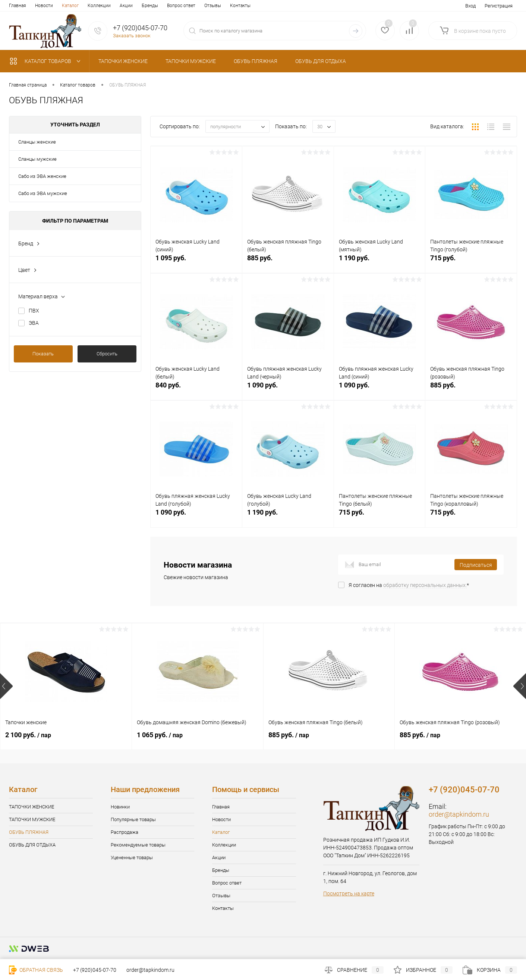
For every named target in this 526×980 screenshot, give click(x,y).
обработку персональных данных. (425, 585)
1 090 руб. (288, 389)
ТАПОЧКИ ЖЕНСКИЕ (32, 807)
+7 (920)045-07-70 (95, 970)
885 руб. (288, 262)
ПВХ (34, 311)
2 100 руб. (28, 735)
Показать (43, 354)
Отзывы (213, 6)
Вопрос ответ (181, 6)
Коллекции (99, 6)
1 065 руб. (160, 735)
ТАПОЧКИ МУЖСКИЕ (32, 819)
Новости (44, 6)
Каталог (70, 6)
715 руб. (471, 262)
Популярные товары (133, 819)
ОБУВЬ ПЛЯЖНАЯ (29, 832)
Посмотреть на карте (349, 893)
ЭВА (34, 323)
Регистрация (499, 6)
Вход (470, 6)
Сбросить (107, 354)
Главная (18, 6)
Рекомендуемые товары (138, 845)
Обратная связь (36, 970)
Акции (126, 6)
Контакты (240, 6)
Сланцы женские (37, 142)
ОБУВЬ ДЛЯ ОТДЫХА (32, 845)
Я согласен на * (409, 585)
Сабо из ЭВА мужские (43, 193)
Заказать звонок (132, 36)
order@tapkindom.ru (459, 814)
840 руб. (196, 389)
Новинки (120, 807)
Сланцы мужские (37, 159)
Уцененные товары (132, 857)
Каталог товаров (47, 61)
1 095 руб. (196, 262)
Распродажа (125, 832)
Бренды (150, 6)
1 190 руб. (380, 262)
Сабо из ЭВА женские (42, 176)
